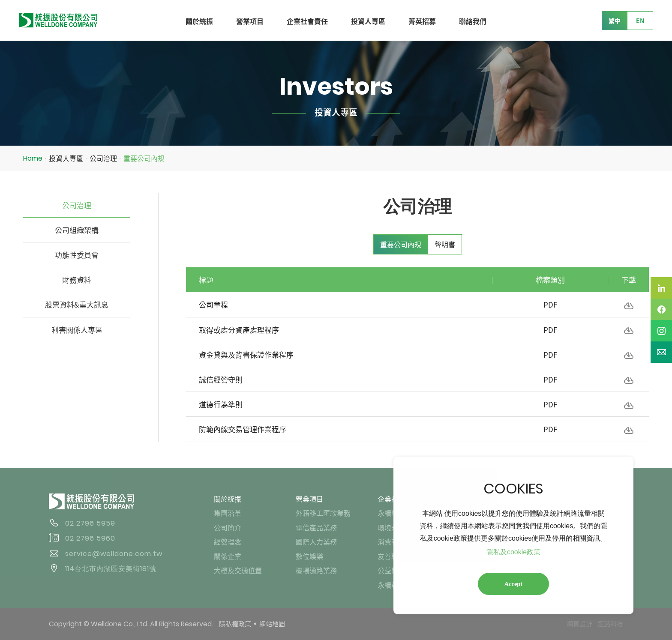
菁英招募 (422, 21)
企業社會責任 (307, 21)
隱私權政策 (235, 624)
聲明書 (445, 244)
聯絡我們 (473, 21)
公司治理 (103, 158)
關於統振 (199, 21)
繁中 (615, 21)
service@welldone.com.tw (114, 554)
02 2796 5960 (90, 538)
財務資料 (77, 280)
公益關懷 (391, 570)
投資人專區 (368, 21)
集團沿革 (228, 513)
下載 (629, 306)
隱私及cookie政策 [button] (513, 552)
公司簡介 (228, 527)
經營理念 (228, 541)
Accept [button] (513, 584)
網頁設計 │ (582, 624)
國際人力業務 (316, 541)
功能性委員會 (77, 255)
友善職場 (391, 556)
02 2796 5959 (90, 523)
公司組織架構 (77, 230)
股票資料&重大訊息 (77, 304)
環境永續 (391, 527)
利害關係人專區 (77, 330)
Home (33, 158)
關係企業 (228, 556)
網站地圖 (272, 624)
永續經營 (391, 513)
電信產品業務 (316, 527)
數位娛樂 (309, 556)
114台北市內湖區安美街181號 (111, 569)
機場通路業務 (316, 570)
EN (640, 21)
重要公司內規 (144, 158)
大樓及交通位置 (238, 570)
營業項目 (250, 21)
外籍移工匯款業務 (323, 513)
